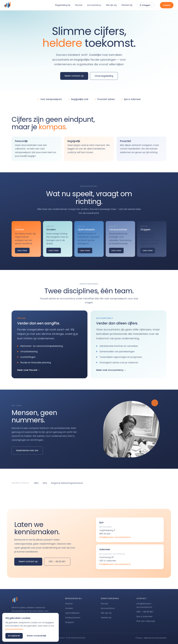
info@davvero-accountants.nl (115, 537)
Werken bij (127, 5)
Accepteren (14, 636)
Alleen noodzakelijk (36, 636)
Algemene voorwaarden (155, 638)
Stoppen (70, 622)
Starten (69, 604)
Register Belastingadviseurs (67, 483)
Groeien (69, 608)
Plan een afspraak (146, 621)
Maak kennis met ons (27, 450)
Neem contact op (74, 76)
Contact (167, 5)
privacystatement (14, 629)
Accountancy (94, 5)
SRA (45, 483)
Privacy (139, 638)
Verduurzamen (73, 618)
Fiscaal (79, 5)
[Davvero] (7, 5)
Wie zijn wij (111, 5)
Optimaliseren (72, 613)
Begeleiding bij (63, 5)
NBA (36, 483)
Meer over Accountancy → (111, 370)
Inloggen (146, 5)
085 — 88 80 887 (57, 562)
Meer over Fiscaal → (29, 370)
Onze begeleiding (104, 76)
